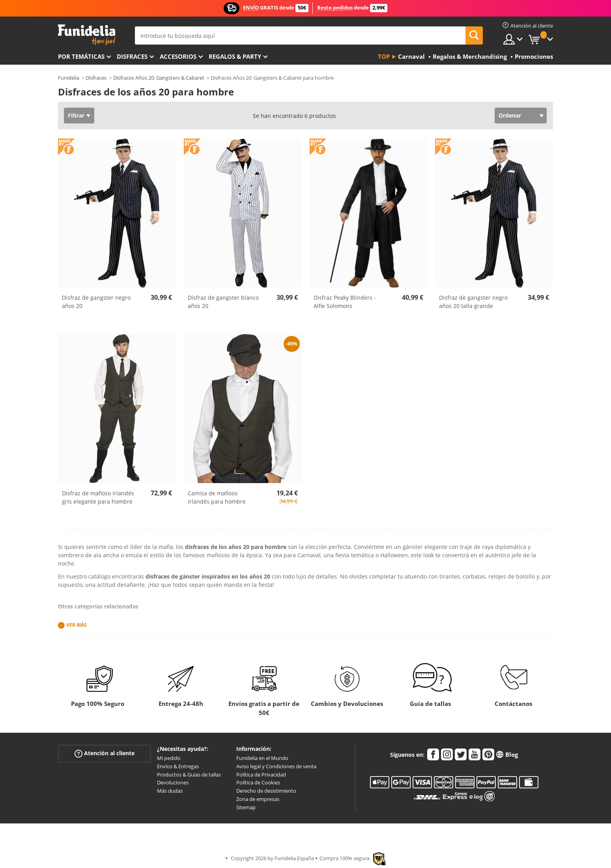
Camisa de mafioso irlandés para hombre (217, 497)
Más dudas (170, 791)
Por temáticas (81, 56)
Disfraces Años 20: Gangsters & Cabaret (159, 78)
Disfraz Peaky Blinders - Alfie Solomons (345, 302)
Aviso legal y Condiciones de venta (276, 766)
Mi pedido (169, 758)
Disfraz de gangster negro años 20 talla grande (473, 302)
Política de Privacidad (261, 775)
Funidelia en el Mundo (262, 758)
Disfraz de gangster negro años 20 (96, 302)
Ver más (77, 625)
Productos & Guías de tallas (189, 775)
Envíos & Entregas (178, 766)
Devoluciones (173, 782)
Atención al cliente (105, 753)
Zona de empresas (258, 799)
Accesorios (178, 56)
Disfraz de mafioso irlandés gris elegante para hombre (98, 497)
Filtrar (76, 115)
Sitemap (246, 807)
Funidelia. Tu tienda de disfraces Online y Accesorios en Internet (87, 35)
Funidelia (69, 78)
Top (384, 56)
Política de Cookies (258, 782)
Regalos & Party (235, 56)
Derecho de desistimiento (266, 791)
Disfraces (132, 56)
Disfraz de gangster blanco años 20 (223, 302)
